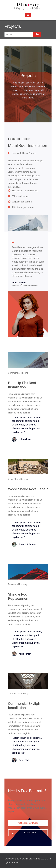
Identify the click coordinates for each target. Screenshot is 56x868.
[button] (28, 823)
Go (37, 34)
